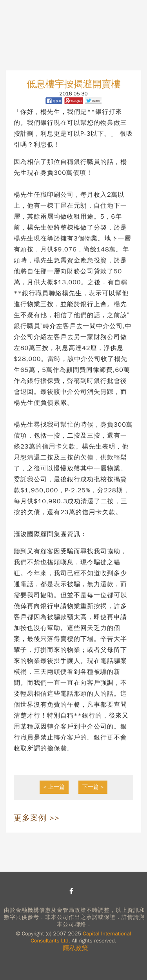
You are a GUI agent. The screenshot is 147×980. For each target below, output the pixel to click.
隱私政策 (76, 948)
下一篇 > (93, 787)
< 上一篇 (54, 787)
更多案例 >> (37, 818)
